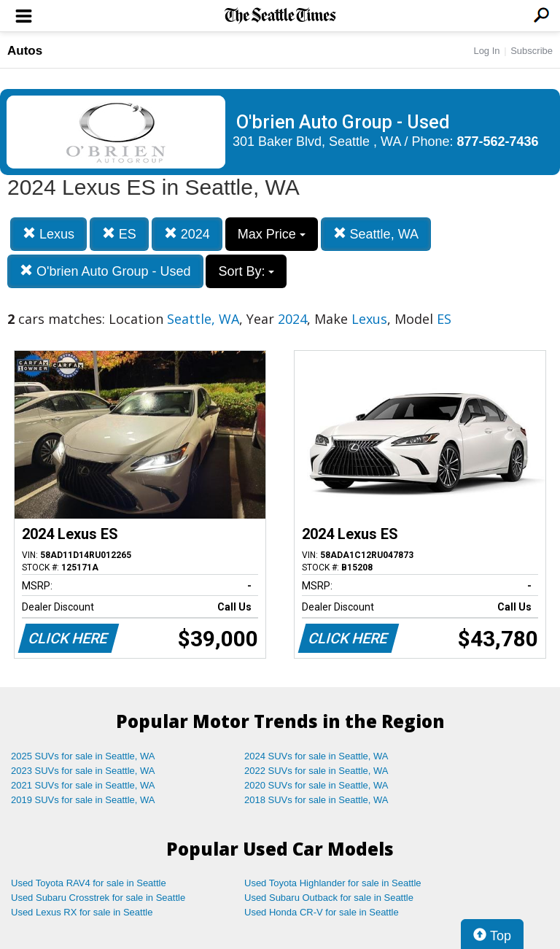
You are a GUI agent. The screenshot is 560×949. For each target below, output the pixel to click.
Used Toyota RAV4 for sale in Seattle (89, 883)
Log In (486, 51)
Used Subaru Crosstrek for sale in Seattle (98, 898)
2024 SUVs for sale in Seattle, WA (316, 756)
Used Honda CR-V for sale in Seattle (322, 912)
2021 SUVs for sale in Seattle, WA (83, 785)
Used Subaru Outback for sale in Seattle (329, 898)
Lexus (48, 234)
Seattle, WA (376, 234)
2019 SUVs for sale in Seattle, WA (83, 800)
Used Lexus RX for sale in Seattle (82, 912)
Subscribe (532, 51)
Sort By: (246, 271)
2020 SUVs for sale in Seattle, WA (316, 785)
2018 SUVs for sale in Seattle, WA (316, 800)
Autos (25, 51)
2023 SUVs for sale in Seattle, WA (83, 771)
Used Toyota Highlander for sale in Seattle (333, 883)
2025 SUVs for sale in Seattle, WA (83, 756)
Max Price (272, 234)
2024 (187, 234)
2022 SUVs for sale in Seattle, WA (316, 771)
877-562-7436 (498, 142)
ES (119, 234)
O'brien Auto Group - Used (105, 271)
